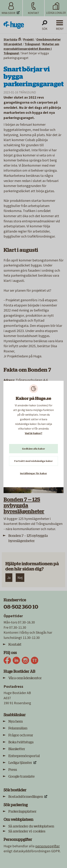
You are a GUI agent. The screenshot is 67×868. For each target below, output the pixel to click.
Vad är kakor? (34, 433)
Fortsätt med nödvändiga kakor (33, 461)
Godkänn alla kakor (33, 449)
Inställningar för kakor (33, 473)
